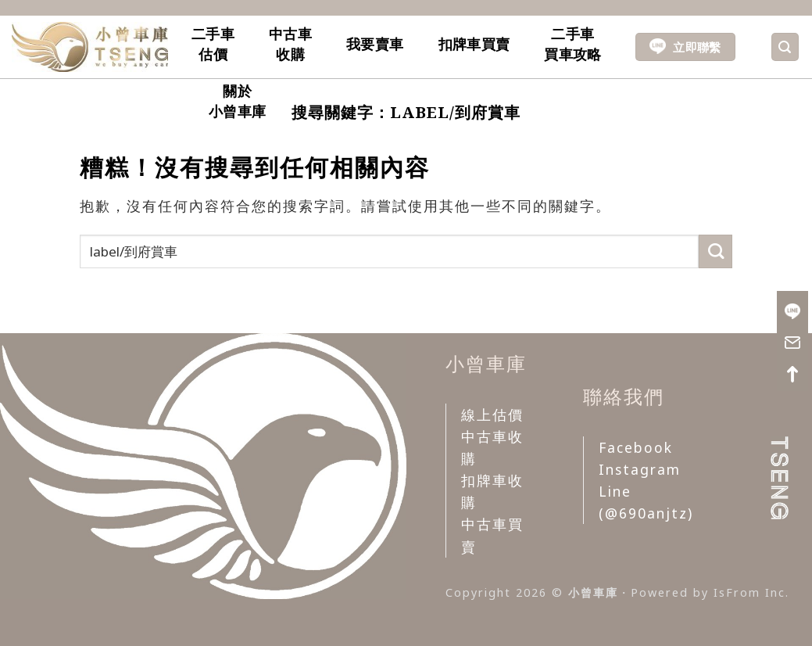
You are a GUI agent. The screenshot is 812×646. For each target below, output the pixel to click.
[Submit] (715, 251)
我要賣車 (375, 44)
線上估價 (492, 415)
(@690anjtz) (646, 513)
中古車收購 (290, 44)
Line (615, 491)
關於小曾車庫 (237, 101)
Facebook (636, 447)
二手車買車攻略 (572, 44)
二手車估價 (213, 44)
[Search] (785, 47)
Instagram (640, 469)
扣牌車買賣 (474, 44)
